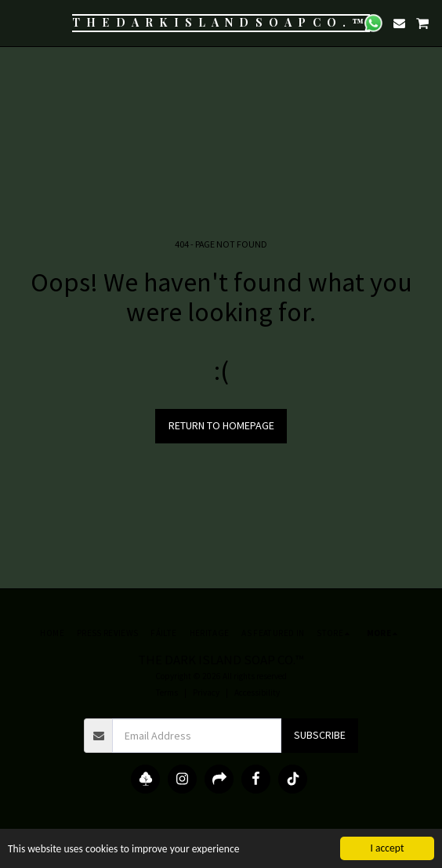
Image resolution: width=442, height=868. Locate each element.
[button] (17, 22)
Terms (167, 693)
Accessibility (257, 693)
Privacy (206, 693)
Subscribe (320, 735)
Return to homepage (221, 425)
